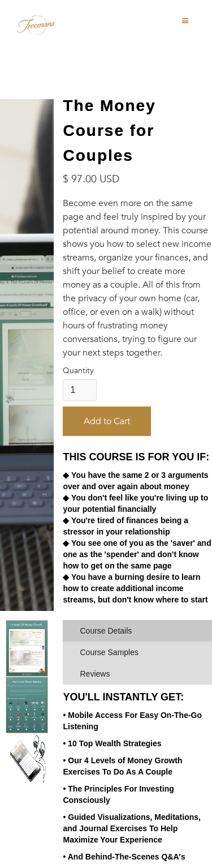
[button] (185, 21)
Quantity (78, 371)
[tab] (137, 631)
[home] (43, 23)
